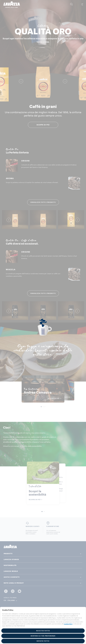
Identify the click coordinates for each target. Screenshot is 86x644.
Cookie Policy (68, 624)
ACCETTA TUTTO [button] (43, 631)
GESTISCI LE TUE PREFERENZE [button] (43, 636)
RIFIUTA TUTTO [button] (43, 641)
